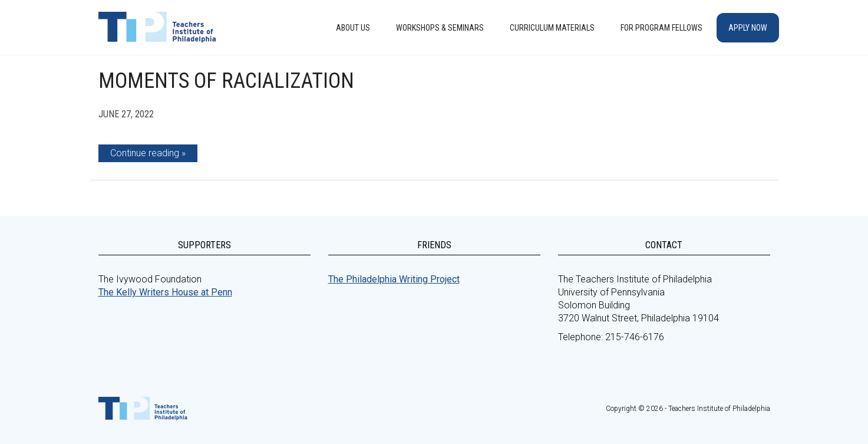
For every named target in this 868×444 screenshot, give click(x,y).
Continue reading (145, 153)
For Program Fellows (661, 28)
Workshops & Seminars (440, 28)
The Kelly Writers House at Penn (165, 292)
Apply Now (748, 28)
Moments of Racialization (226, 81)
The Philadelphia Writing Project (394, 279)
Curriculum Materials (552, 28)
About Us (353, 28)
